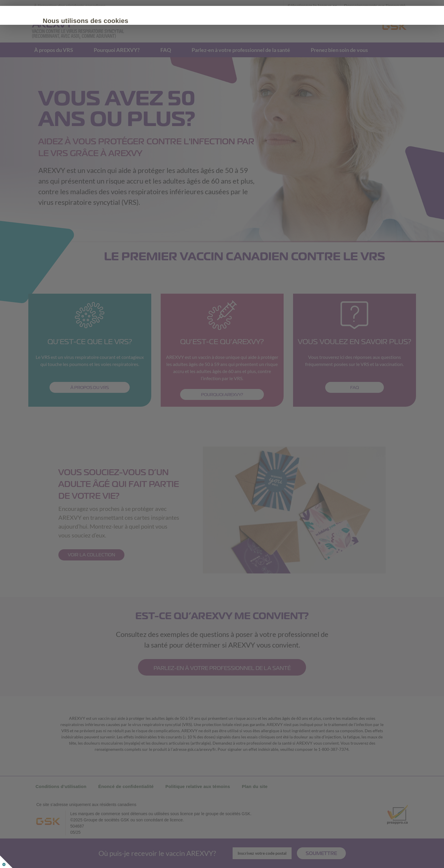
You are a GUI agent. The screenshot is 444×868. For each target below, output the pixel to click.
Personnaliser (137, 79)
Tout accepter (86, 79)
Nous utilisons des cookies (106, 21)
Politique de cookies (84, 62)
